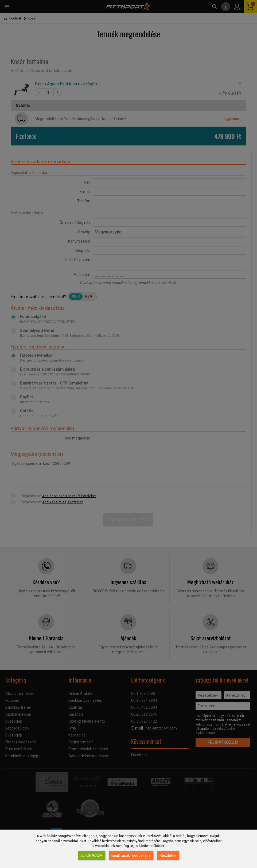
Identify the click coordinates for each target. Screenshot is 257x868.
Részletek (168, 855)
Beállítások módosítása (131, 855)
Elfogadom (92, 855)
